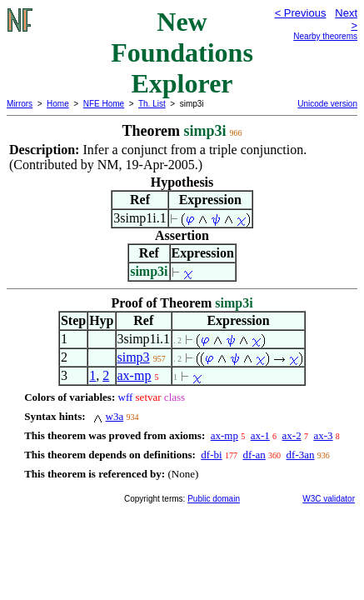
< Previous (301, 13)
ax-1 (260, 435)
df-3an (301, 455)
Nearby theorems (325, 36)
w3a (115, 416)
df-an (254, 455)
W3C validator (329, 499)
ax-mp (135, 375)
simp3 (134, 357)
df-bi (211, 455)
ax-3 (323, 435)
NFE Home (104, 104)
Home (58, 104)
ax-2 (292, 435)
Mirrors (20, 104)
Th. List (152, 104)
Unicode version (327, 104)
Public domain (214, 499)
